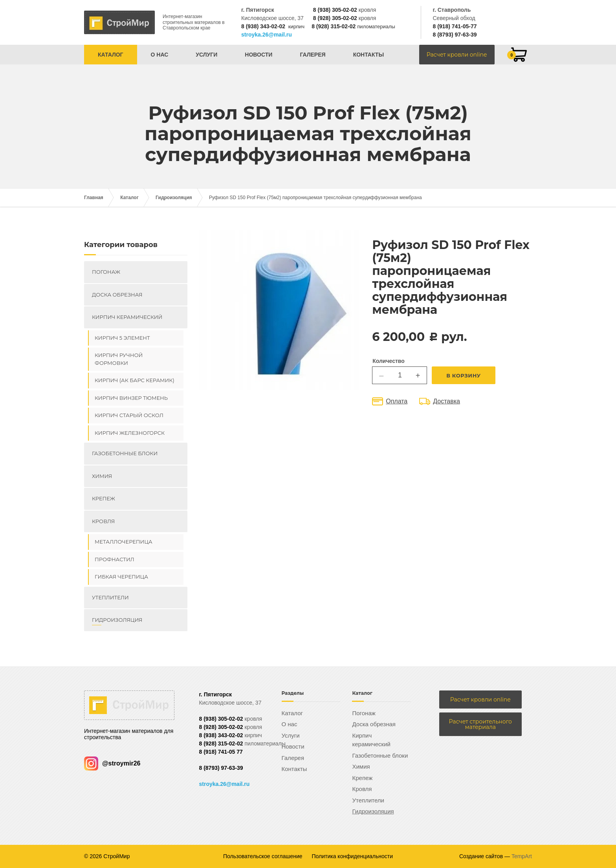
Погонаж (106, 272)
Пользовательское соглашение (263, 856)
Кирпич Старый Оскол (129, 415)
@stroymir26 (112, 763)
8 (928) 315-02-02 (334, 26)
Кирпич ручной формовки (119, 359)
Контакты (368, 55)
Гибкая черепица (121, 577)
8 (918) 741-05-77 (455, 26)
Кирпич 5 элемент (122, 338)
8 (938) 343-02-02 (263, 26)
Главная (94, 198)
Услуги (206, 55)
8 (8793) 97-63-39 (455, 35)
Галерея (313, 55)
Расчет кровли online (457, 55)
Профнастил (115, 559)
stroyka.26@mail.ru (267, 35)
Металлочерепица (124, 542)
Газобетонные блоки (125, 453)
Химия (102, 476)
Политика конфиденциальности (353, 856)
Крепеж (104, 498)
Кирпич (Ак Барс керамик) (135, 380)
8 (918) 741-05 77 (221, 752)
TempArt (522, 856)
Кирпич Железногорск (130, 433)
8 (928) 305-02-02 (335, 18)
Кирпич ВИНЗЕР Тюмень (131, 398)
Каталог (111, 55)
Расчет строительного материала (480, 724)
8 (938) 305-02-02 (335, 10)
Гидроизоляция (174, 198)
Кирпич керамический (127, 317)
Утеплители (110, 597)
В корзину (464, 375)
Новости (258, 55)
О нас (160, 55)
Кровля (103, 521)
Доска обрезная (117, 295)
